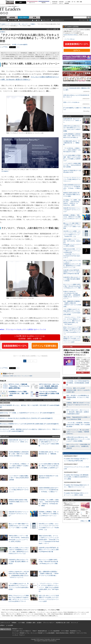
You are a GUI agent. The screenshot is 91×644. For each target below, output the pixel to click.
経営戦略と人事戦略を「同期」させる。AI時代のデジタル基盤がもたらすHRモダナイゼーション (49, 514)
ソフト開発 (68, 2)
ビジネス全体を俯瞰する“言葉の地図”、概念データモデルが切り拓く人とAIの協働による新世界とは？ (49, 466)
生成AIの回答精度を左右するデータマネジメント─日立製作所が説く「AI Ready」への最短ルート (49, 490)
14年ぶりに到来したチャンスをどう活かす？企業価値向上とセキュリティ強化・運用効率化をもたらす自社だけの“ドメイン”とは (72, 264)
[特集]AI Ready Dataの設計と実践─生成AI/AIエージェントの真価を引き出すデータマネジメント (77, 353)
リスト (18, 47)
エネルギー (55, 3)
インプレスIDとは (69, 39)
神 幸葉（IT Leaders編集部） (20, 45)
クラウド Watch (65, 631)
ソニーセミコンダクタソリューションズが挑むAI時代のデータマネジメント (19, 490)
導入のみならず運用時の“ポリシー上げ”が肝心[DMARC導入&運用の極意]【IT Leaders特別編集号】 (30, 424)
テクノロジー (23, 17)
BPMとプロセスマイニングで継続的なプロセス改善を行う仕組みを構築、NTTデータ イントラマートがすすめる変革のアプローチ (72, 331)
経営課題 (12, 17)
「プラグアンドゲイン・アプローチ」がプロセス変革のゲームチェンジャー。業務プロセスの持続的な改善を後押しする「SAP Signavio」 (49, 587)
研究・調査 (79, 2)
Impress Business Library (70, 35)
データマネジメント (58, 20)
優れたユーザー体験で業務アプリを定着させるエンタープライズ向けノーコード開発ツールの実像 (19, 526)
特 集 (35, 17)
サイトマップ (75, 623)
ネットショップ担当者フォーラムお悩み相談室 (43, 633)
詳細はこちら (84, 521)
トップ (3, 19)
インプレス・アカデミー (19, 635)
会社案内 (39, 623)
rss (7, 13)
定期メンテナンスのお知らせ (71, 102)
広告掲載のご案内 (31, 623)
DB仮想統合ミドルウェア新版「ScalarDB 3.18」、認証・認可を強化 (18, 393)
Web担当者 (55, 2)
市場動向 (33, 24)
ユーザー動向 (13, 20)
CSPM (11, 376)
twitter (1, 13)
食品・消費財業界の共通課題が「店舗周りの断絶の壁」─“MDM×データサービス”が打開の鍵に (49, 573)
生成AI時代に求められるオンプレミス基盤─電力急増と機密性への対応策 (19, 562)
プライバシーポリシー (49, 623)
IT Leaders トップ (5, 24)
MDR (31, 376)
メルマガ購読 (21, 623)
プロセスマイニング (25, 20)
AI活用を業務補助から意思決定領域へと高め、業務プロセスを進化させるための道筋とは (19, 454)
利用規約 (14, 623)
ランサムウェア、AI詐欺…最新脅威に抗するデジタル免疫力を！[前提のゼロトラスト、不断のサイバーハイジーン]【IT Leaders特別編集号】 (30, 430)
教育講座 (67, 3)
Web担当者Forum (42, 631)
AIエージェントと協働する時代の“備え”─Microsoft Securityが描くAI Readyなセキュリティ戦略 (48, 562)
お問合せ (2, 625)
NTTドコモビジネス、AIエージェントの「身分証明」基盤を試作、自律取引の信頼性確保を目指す (49, 386)
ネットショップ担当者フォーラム (21, 633)
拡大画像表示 (5, 171)
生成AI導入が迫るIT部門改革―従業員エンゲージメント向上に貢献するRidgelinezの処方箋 (49, 550)
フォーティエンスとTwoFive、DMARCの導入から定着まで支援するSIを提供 (49, 393)
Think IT (35, 631)
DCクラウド (32, 3)
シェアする (4, 47)
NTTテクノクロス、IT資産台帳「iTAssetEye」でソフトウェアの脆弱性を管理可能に (19, 386)
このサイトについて (5, 623)
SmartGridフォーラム (75, 631)
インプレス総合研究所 (54, 631)
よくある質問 (9, 625)
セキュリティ (46, 20)
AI (34, 20)
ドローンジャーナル (81, 633)
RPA (39, 20)
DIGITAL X (72, 633)
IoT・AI (74, 2)
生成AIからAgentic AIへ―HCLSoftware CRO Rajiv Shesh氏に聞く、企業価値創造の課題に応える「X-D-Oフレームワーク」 (72, 295)
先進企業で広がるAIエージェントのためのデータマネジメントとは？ (19, 514)
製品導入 (44, 3)
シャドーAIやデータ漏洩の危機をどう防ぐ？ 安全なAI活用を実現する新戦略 (19, 478)
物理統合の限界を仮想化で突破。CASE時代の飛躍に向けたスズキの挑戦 (19, 502)
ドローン (61, 3)
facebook (4, 13)
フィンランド (25, 376)
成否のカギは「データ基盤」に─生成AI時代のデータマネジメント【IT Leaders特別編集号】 (28, 413)
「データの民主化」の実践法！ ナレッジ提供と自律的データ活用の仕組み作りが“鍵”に (19, 466)
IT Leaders (10, 9)
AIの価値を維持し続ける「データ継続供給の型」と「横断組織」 (72, 143)
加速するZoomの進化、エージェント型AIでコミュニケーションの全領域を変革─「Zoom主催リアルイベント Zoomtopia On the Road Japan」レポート (49, 540)
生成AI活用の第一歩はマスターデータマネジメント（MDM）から (72, 120)
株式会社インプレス (17, 629)
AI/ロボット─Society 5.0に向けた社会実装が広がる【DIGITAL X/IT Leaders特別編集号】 (27, 418)
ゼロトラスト (17, 376)
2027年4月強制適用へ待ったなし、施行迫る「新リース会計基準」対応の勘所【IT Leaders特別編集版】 (30, 406)
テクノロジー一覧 (15, 24)
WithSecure (6, 376)
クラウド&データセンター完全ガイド (22, 631)
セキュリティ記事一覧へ (53, 29)
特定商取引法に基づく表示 (63, 623)
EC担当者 (61, 2)
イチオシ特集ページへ (83, 373)
